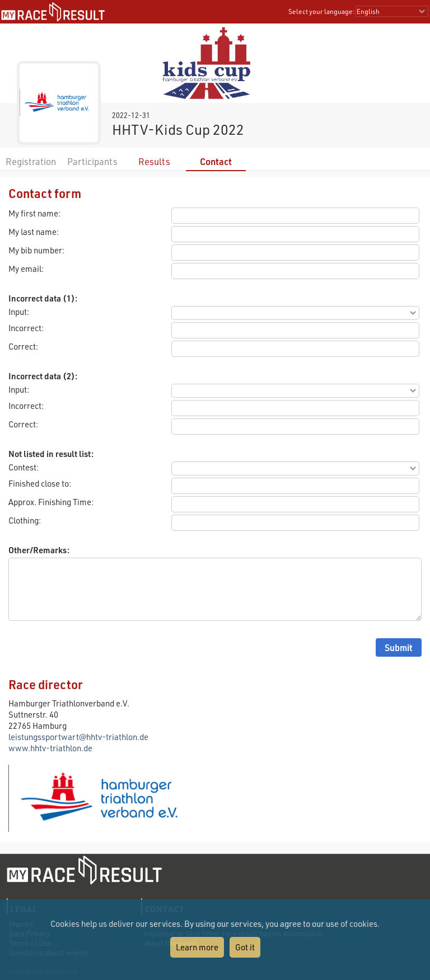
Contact (216, 161)
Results (154, 161)
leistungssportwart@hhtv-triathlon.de (78, 737)
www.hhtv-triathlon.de (50, 748)
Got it (245, 947)
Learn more (197, 947)
